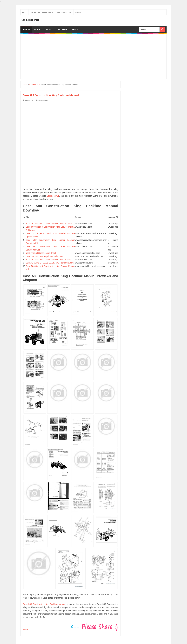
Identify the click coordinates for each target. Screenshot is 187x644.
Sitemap (78, 12)
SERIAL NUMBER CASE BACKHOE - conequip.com (50, 263)
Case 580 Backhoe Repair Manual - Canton (46, 256)
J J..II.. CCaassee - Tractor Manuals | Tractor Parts (49, 224)
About (24, 12)
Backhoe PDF (30, 20)
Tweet (25, 630)
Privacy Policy (48, 12)
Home (26, 29)
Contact (49, 29)
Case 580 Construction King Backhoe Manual (44, 604)
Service (75, 29)
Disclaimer (62, 12)
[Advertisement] (93, 56)
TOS (71, 12)
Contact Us (35, 12)
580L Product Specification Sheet (41, 253)
